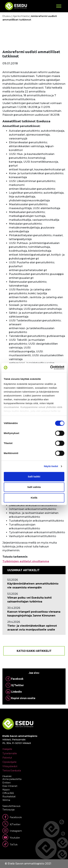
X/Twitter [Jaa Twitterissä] (15, 685)
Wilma (6, 800)
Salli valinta (34, 487)
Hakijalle (7, 749)
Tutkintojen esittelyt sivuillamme (26, 561)
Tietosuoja (8, 810)
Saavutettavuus (11, 806)
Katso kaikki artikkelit (34, 651)
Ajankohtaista (21, 16)
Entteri (6, 783)
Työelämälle (10, 753)
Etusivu (7, 16)
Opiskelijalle (9, 762)
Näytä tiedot (51, 466)
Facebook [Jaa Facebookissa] (15, 679)
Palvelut (7, 758)
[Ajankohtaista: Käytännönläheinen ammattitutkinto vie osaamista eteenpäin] (34, 586)
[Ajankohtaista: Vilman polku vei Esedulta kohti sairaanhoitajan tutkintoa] (34, 600)
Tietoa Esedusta (12, 771)
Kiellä (34, 498)
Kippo (6, 790)
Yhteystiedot (10, 766)
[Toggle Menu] (59, 6)
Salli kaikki (34, 477)
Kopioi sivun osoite (21, 698)
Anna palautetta (12, 779)
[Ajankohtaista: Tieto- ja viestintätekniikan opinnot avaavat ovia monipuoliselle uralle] (34, 628)
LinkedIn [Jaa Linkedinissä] (14, 692)
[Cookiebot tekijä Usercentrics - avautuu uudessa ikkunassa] (50, 368)
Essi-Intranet (10, 786)
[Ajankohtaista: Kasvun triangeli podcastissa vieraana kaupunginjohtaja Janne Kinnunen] (34, 614)
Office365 (8, 793)
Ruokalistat (9, 797)
